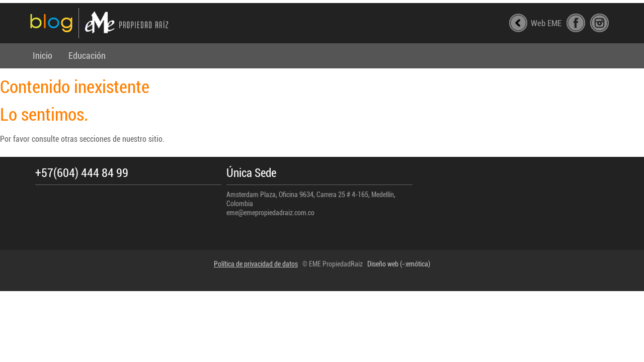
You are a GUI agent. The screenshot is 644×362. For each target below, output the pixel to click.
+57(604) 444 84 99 (82, 173)
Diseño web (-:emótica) (399, 264)
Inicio (43, 56)
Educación (87, 56)
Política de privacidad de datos (256, 264)
